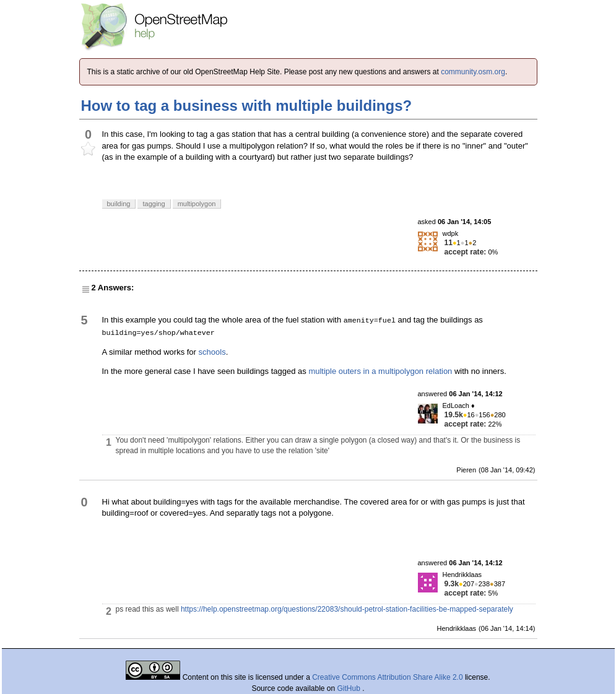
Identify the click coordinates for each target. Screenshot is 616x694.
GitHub (350, 688)
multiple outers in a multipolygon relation (380, 371)
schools (212, 352)
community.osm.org (473, 72)
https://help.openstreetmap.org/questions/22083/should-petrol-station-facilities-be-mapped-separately (347, 609)
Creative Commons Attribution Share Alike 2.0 (387, 677)
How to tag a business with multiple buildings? (247, 106)
